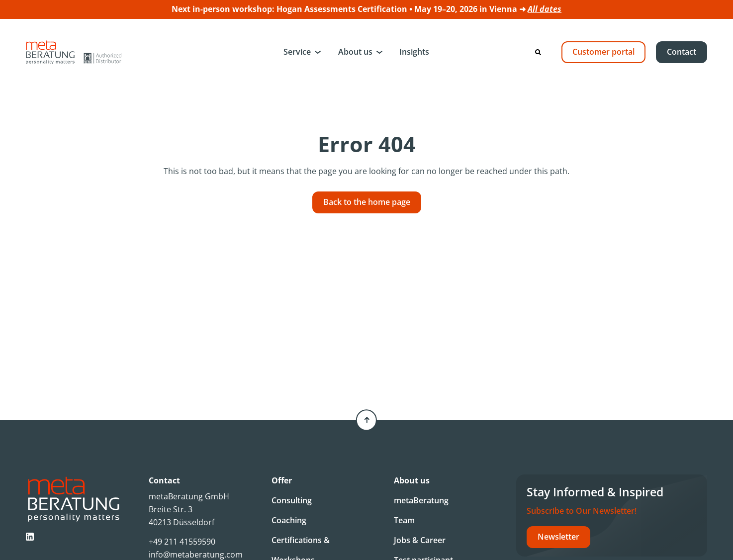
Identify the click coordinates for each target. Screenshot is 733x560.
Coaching (289, 520)
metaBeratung (421, 500)
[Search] (538, 52)
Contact (682, 52)
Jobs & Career (420, 540)
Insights (414, 52)
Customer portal (603, 52)
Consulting (292, 500)
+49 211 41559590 (182, 542)
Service (297, 52)
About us (355, 52)
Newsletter (558, 537)
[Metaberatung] (74, 52)
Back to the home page (367, 202)
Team (404, 520)
